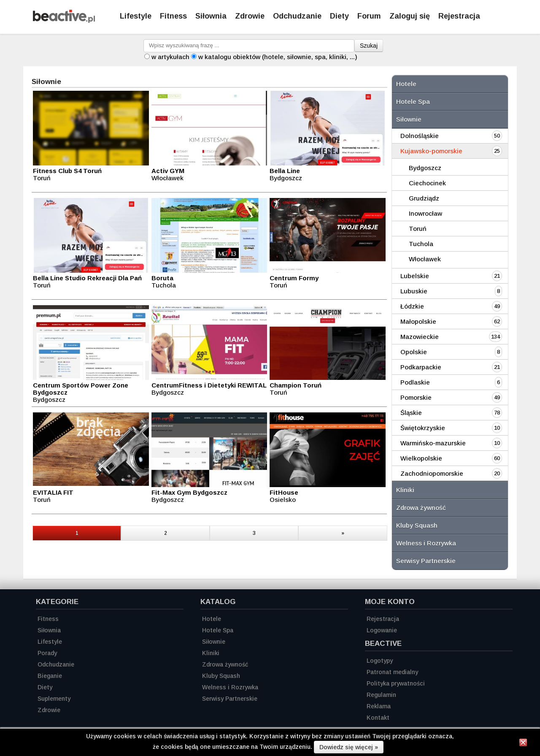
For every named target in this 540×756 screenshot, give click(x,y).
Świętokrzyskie (423, 428)
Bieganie (50, 676)
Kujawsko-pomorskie (431, 151)
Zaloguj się (410, 16)
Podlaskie (415, 382)
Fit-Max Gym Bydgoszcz (189, 492)
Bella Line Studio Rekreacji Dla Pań (87, 278)
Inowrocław (425, 213)
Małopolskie (418, 321)
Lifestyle (136, 16)
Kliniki (405, 490)
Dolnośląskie (420, 136)
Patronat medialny (392, 672)
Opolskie (414, 352)
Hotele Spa (413, 102)
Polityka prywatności (396, 683)
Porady (47, 653)
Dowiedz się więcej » (349, 747)
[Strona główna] (64, 20)
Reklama (379, 706)
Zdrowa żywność (421, 508)
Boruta (162, 278)
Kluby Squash (417, 525)
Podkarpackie (421, 367)
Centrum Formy (294, 278)
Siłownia (211, 16)
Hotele (406, 84)
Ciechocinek (427, 183)
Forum (369, 16)
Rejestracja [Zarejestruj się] (459, 16)
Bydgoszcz (425, 168)
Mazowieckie (420, 337)
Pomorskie (416, 397)
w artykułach (170, 57)
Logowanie (382, 630)
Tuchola (421, 244)
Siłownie (409, 119)
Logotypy (380, 661)
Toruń (418, 229)
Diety (339, 16)
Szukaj (369, 46)
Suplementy (54, 699)
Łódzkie (412, 306)
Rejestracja (383, 619)
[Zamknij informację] (523, 744)
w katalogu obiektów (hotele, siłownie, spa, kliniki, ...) (278, 57)
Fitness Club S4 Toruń (67, 171)
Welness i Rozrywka (426, 543)
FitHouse (284, 492)
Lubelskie (415, 276)
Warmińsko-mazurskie (433, 443)
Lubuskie (414, 291)
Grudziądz (424, 198)
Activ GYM (168, 171)
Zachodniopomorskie (432, 473)
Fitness (173, 16)
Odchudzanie (297, 16)
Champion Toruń (296, 385)
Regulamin (381, 695)
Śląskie (411, 413)
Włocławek (425, 259)
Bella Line (285, 171)
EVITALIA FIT (53, 492)
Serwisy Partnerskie (426, 561)
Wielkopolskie (421, 458)
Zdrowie (250, 16)
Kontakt (378, 718)
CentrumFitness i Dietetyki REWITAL (209, 385)
